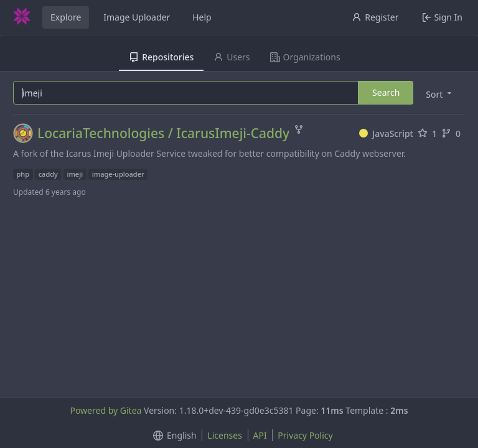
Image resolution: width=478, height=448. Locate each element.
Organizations (305, 57)
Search (386, 92)
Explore (66, 17)
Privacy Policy (305, 435)
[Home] (22, 17)
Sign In (442, 17)
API (260, 435)
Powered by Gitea (105, 410)
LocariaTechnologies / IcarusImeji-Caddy (163, 133)
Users (232, 57)
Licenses (225, 435)
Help (202, 17)
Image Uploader (137, 17)
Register (375, 17)
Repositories (161, 57)
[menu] (440, 94)
